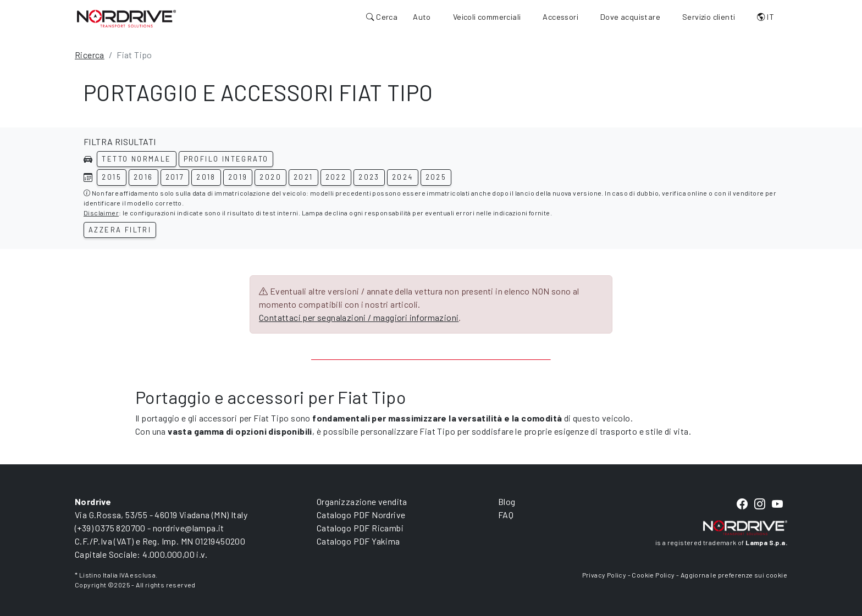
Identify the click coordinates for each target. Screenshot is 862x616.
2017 (175, 177)
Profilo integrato (226, 159)
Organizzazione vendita (362, 501)
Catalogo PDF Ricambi (360, 528)
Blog (507, 501)
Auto (422, 17)
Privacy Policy (604, 575)
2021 (303, 177)
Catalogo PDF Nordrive (361, 515)
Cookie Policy (653, 575)
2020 (270, 177)
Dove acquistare (630, 17)
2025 (436, 177)
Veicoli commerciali (487, 17)
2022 (336, 177)
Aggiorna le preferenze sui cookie (734, 575)
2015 (112, 177)
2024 (403, 177)
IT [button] (766, 17)
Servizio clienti (709, 17)
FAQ (506, 515)
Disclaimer (101, 213)
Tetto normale (136, 159)
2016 (143, 177)
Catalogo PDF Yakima (358, 541)
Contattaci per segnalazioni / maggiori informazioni (359, 317)
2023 (369, 177)
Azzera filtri (120, 230)
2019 (238, 177)
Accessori (560, 17)
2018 (206, 177)
